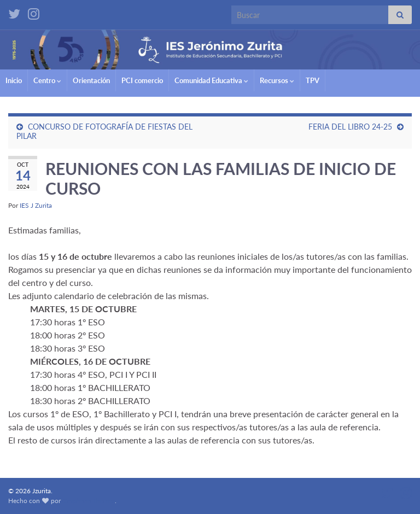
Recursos (277, 80)
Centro (47, 80)
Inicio (14, 80)
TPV (313, 80)
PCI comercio (142, 80)
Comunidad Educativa (211, 80)
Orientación (91, 80)
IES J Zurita (36, 205)
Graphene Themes (89, 501)
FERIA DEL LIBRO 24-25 (350, 127)
